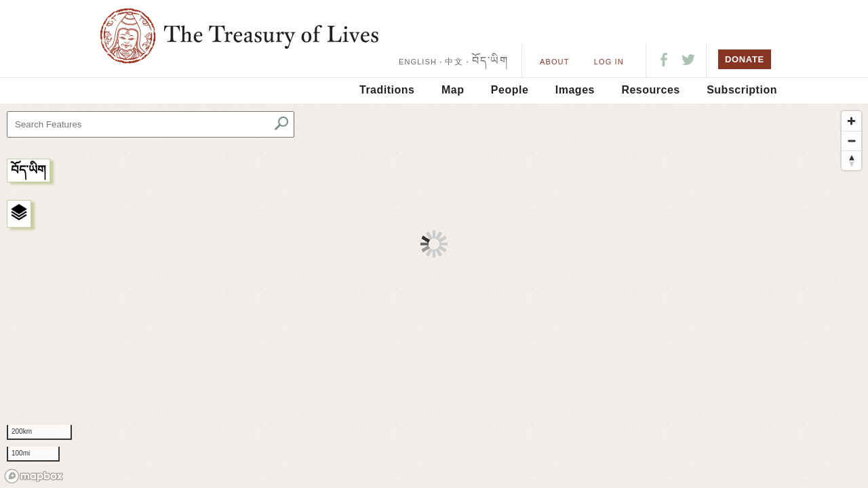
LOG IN (609, 62)
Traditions (387, 90)
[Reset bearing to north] (851, 160)
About (554, 62)
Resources (650, 90)
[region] (434, 296)
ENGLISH (418, 62)
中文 (454, 62)
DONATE (745, 59)
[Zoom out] (851, 141)
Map (453, 90)
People (510, 90)
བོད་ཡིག (490, 61)
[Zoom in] (851, 121)
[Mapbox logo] (34, 476)
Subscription (742, 90)
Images (575, 90)
